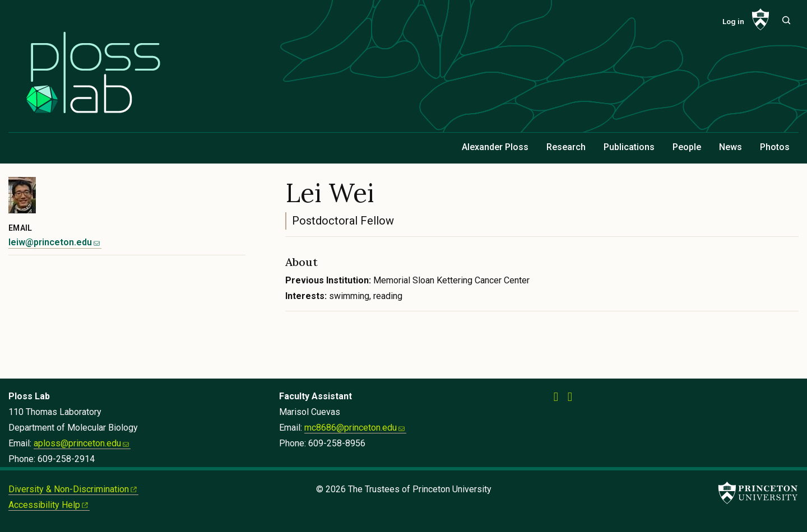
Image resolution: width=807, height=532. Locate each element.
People (687, 147)
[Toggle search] (786, 20)
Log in (733, 21)
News (731, 147)
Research (566, 147)
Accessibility (49, 505)
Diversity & (73, 489)
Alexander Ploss (495, 147)
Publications (629, 147)
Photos (775, 147)
